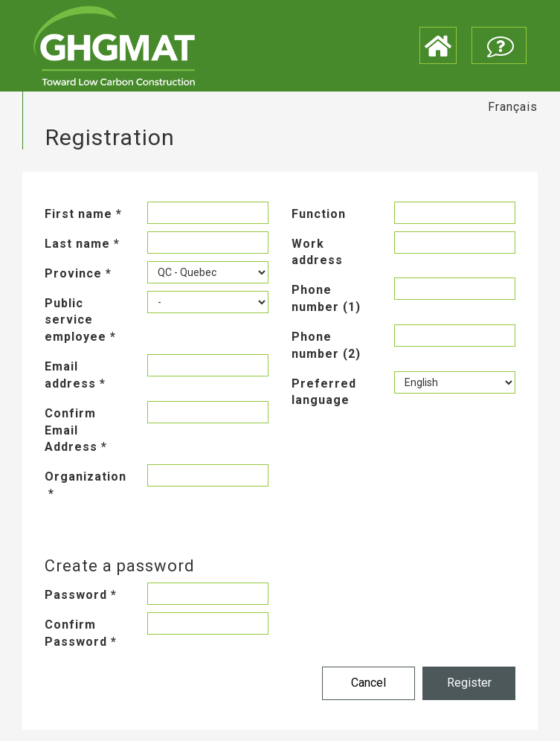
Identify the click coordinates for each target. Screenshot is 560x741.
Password (81, 595)
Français (513, 107)
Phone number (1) (326, 298)
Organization (85, 485)
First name (83, 214)
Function (319, 214)
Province (78, 273)
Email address (75, 375)
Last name (82, 244)
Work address (317, 252)
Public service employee (80, 320)
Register (469, 683)
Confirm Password (81, 633)
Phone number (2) (326, 345)
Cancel (368, 683)
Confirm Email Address (76, 430)
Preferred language (324, 392)
